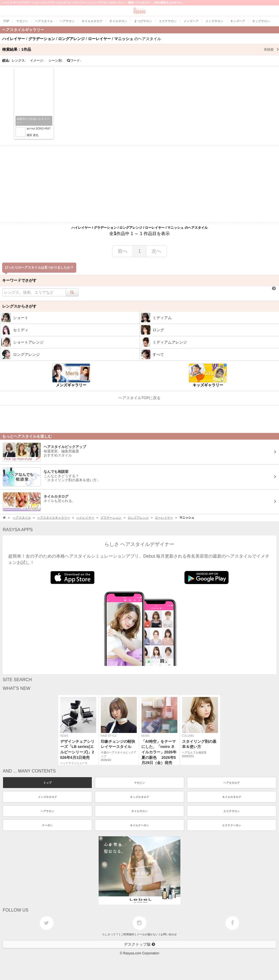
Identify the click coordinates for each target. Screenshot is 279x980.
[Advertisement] (139, 184)
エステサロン (232, 811)
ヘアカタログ (232, 783)
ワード (74, 61)
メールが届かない (147, 934)
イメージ (37, 61)
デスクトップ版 (139, 944)
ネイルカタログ (232, 797)
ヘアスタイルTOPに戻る (140, 398)
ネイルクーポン (139, 825)
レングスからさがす (19, 306)
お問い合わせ (169, 934)
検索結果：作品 (141, 49)
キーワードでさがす (19, 280)
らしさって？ (110, 934)
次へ (156, 251)
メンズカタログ (47, 797)
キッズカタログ (139, 797)
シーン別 (56, 61)
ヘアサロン (47, 811)
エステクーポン (232, 825)
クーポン (47, 825)
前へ (123, 251)
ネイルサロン (139, 811)
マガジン (139, 783)
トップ (47, 783)
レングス (19, 61)
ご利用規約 (128, 934)
